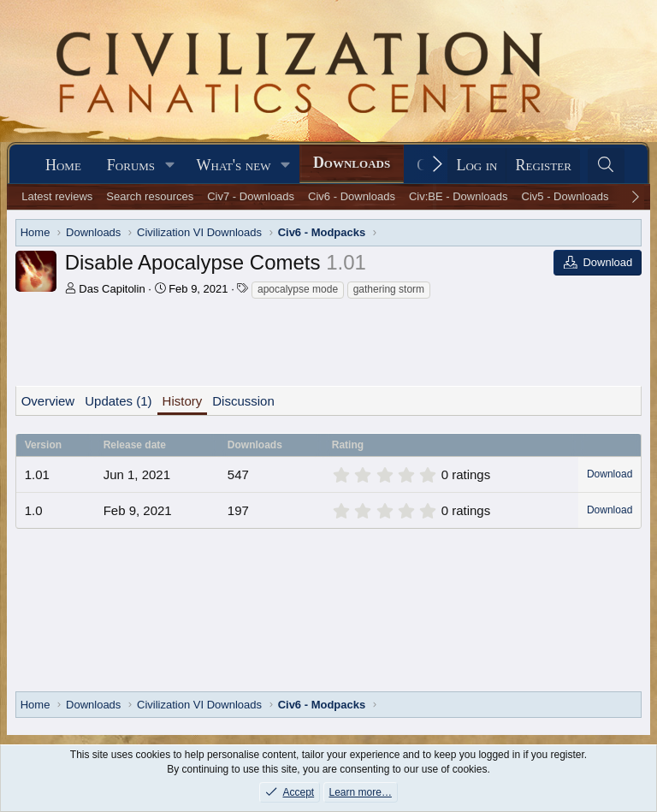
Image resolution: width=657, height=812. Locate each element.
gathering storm (389, 289)
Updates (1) (118, 401)
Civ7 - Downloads (251, 196)
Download (610, 474)
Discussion (243, 401)
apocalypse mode (298, 289)
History (183, 401)
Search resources (150, 196)
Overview (48, 401)
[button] (170, 166)
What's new (234, 165)
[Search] (606, 166)
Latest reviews (57, 196)
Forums (131, 165)
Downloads (352, 163)
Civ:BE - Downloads (459, 196)
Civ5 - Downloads (565, 196)
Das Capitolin (112, 289)
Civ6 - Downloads (352, 196)
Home (63, 165)
